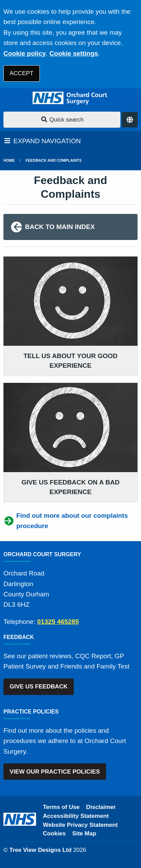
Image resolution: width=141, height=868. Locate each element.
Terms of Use (61, 807)
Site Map (84, 833)
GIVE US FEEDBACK (39, 687)
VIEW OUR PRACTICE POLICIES (55, 772)
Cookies (54, 833)
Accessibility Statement (76, 816)
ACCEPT (21, 73)
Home (9, 160)
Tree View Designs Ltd (40, 850)
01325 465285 (58, 622)
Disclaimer (101, 807)
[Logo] (70, 98)
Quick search (62, 120)
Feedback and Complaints (54, 160)
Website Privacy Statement (80, 825)
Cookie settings (74, 53)
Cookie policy (25, 53)
